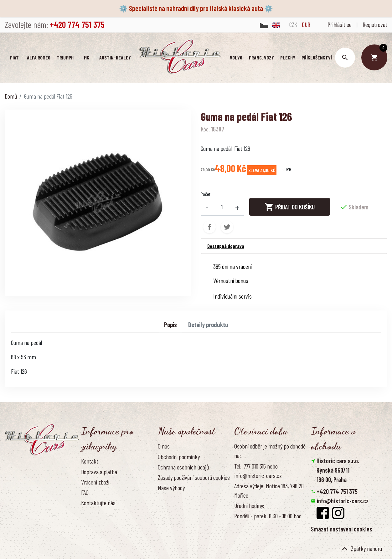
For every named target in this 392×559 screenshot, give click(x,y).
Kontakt (90, 461)
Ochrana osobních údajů (183, 467)
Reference (92, 513)
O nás (164, 446)
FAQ (85, 492)
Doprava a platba (99, 472)
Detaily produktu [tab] (208, 325)
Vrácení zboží (95, 482)
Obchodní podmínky (179, 457)
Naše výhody (171, 488)
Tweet (227, 227)
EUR (306, 24)
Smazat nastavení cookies (342, 529)
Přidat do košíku (290, 207)
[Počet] (222, 207)
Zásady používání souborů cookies (194, 477)
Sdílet (209, 227)
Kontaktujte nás (98, 503)
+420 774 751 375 (337, 491)
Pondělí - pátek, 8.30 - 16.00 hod (268, 516)
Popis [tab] (170, 325)
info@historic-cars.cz (343, 501)
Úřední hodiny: (249, 505)
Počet (206, 194)
